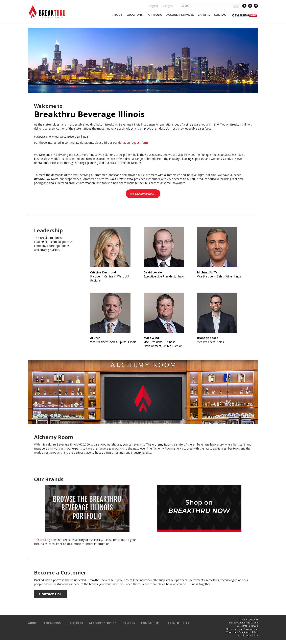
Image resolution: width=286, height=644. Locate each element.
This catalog (42, 540)
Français (167, 6)
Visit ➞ (143, 194)
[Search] (206, 6)
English (153, 6)
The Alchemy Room (159, 444)
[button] (117, 15)
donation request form (133, 143)
